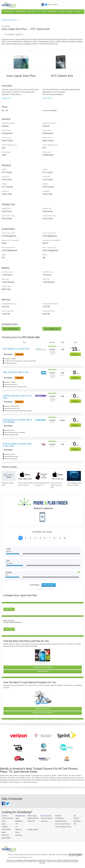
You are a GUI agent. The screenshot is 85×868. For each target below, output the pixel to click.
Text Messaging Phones (61, 826)
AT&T (3, 821)
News (50, 4)
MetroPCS (5, 834)
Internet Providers (45, 818)
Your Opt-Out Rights (75, 854)
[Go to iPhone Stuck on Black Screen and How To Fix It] (25, 476)
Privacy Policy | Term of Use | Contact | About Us (31, 854)
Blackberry (74, 821)
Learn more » (7, 98)
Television (43, 821)
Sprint (4, 824)
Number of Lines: (43, 532)
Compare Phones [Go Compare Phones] (43, 671)
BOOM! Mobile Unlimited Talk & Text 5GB (17, 445)
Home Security (53, 11)
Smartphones (57, 818)
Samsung (18, 834)
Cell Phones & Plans (8, 11)
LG (16, 826)
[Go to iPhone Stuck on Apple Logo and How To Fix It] (58, 476)
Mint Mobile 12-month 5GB (16, 349)
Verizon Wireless (7, 818)
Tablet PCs (30, 821)
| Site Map (52, 854)
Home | (11, 854)
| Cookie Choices (62, 854)
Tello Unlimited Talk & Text (16, 372)
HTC (16, 824)
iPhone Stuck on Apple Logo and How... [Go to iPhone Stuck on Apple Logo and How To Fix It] (56, 485)
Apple (17, 818)
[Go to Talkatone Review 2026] (9, 476)
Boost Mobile (6, 837)
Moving (78, 11)
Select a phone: (44, 509)
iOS (72, 824)
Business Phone (21, 11)
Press (55, 4)
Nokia (17, 832)
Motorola (18, 829)
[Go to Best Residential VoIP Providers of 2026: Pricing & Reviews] (41, 476)
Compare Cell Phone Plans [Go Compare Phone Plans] (43, 667)
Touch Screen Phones (60, 824)
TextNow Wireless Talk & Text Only (17, 397)
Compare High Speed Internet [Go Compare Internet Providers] (43, 713)
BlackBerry (18, 821)
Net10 (4, 832)
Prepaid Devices (58, 821)
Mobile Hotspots (32, 818)
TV (39, 11)
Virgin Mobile (6, 829)
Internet (44, 11)
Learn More (9, 609)
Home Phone (32, 11)
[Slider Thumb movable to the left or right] (21, 555)
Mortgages (70, 11)
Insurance (62, 11)
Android (73, 818)
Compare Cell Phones (9, 20)
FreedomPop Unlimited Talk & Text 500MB (17, 421)
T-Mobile (4, 826)
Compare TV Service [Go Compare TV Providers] (43, 709)
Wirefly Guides (76, 826)
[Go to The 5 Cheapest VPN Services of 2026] (74, 476)
